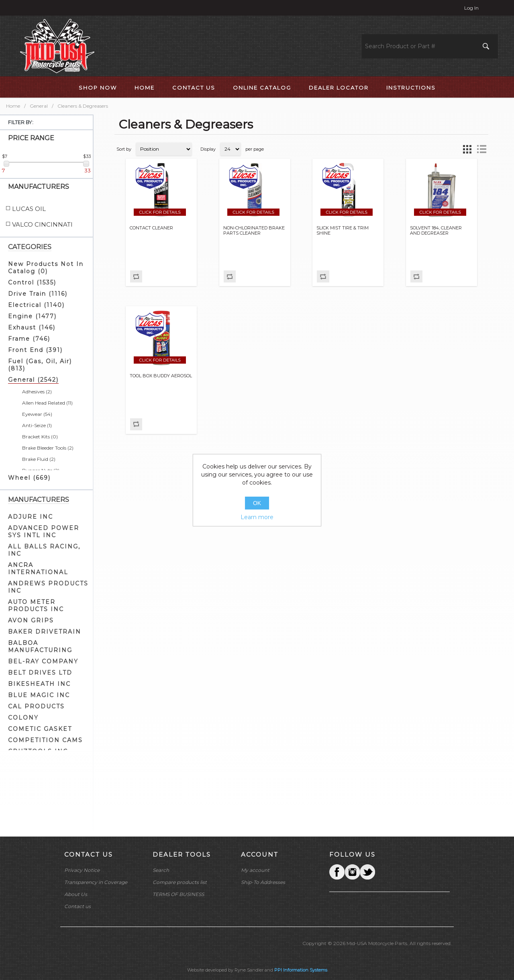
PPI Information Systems (301, 970)
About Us (76, 894)
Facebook (337, 872)
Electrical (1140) (36, 305)
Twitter (352, 872)
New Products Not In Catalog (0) (46, 268)
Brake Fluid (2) (39, 459)
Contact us (78, 906)
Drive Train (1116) (38, 294)
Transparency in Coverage (96, 882)
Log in (471, 8)
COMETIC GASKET (40, 729)
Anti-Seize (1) (37, 425)
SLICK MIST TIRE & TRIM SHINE (343, 231)
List (481, 149)
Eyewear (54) (37, 414)
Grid (467, 149)
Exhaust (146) (32, 327)
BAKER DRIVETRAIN (45, 632)
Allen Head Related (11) (47, 403)
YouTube (367, 872)
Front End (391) (35, 350)
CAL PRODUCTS (36, 706)
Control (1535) (32, 282)
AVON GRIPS (31, 620)
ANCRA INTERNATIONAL (38, 569)
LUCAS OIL (29, 209)
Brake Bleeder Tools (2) (48, 448)
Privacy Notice (82, 870)
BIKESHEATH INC (39, 684)
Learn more (257, 517)
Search (161, 870)
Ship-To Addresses (263, 882)
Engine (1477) (32, 316)
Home (13, 106)
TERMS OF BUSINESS (178, 894)
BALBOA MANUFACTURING (40, 647)
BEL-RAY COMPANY (43, 661)
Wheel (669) (29, 478)
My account (255, 870)
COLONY (23, 718)
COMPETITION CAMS (45, 740)
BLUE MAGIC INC (39, 695)
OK (257, 503)
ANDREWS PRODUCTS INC (48, 587)
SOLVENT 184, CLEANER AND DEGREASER (436, 231)
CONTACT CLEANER (151, 228)
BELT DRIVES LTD (40, 673)
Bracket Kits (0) (40, 437)
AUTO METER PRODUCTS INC (36, 606)
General (39, 106)
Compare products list (180, 882)
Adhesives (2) (37, 392)
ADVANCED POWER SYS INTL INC (44, 532)
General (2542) (33, 380)
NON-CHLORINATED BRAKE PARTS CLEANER (254, 231)
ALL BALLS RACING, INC (44, 550)
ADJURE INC (31, 517)
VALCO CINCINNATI (42, 224)
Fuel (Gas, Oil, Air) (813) (40, 365)
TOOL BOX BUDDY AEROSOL (161, 376)
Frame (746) (29, 339)
